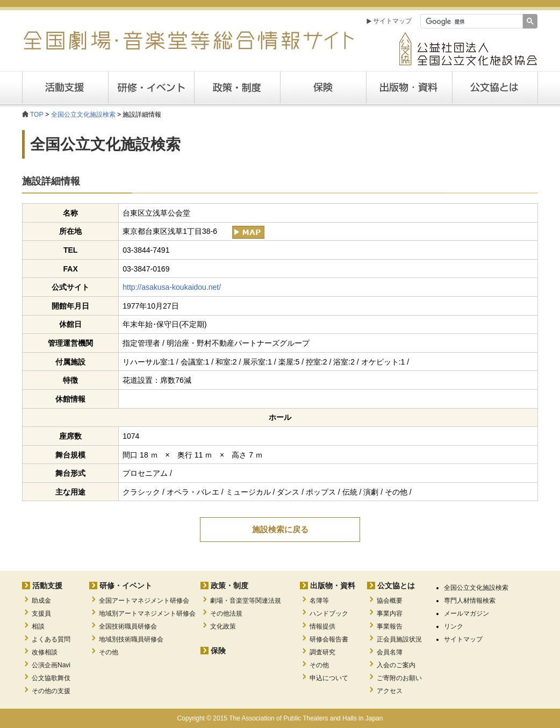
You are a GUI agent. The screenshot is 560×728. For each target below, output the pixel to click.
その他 (109, 652)
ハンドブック (329, 613)
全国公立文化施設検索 (83, 115)
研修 (151, 87)
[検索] (471, 22)
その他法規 (226, 613)
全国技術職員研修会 (128, 626)
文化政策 (223, 626)
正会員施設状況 (399, 639)
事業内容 (390, 613)
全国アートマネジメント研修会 (144, 601)
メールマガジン (466, 613)
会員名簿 (390, 652)
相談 (38, 626)
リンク (454, 626)
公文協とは (538, 87)
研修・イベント (126, 586)
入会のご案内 (396, 665)
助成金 (41, 601)
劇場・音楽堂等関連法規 (246, 601)
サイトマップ (392, 21)
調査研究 (322, 652)
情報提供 (322, 626)
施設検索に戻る (280, 529)
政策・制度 (237, 87)
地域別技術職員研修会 (131, 639)
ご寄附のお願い (399, 678)
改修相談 (45, 652)
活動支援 (65, 87)
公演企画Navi (51, 665)
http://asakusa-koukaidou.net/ (172, 287)
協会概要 (390, 601)
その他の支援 (51, 691)
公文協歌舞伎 (51, 678)
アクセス (390, 691)
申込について (329, 678)
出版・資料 (409, 87)
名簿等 (319, 601)
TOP (37, 115)
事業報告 (390, 626)
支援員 (41, 613)
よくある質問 (51, 639)
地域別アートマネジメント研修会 (147, 613)
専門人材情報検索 (470, 601)
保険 (323, 87)
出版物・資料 (333, 586)
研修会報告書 (329, 639)
